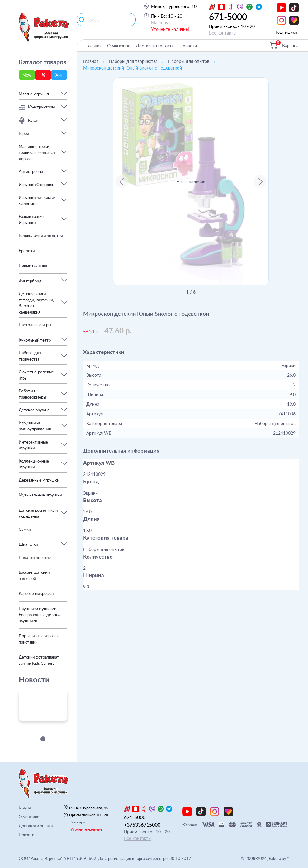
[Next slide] (260, 181)
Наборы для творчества (133, 61)
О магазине (119, 46)
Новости (188, 46)
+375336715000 (142, 825)
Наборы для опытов (189, 61)
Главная (94, 46)
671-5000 (228, 17)
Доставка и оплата (155, 46)
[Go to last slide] (122, 181)
